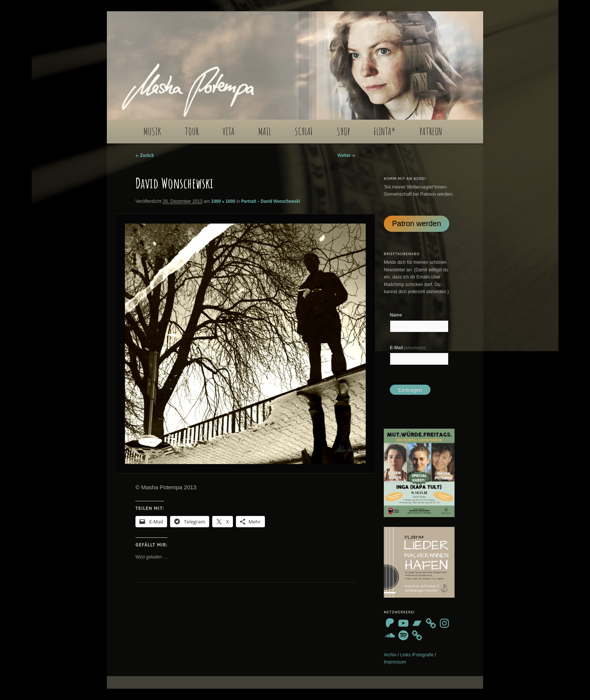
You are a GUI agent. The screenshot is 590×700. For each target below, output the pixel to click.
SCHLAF (304, 131)
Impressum (395, 662)
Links (405, 655)
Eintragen (410, 390)
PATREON (431, 131)
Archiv (390, 655)
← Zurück (145, 155)
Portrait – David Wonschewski (271, 201)
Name (396, 315)
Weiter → (346, 155)
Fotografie (423, 655)
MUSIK (152, 131)
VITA (228, 131)
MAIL (265, 131)
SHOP (343, 131)
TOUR (192, 131)
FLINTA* (385, 131)
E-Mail (408, 348)
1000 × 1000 (223, 201)
